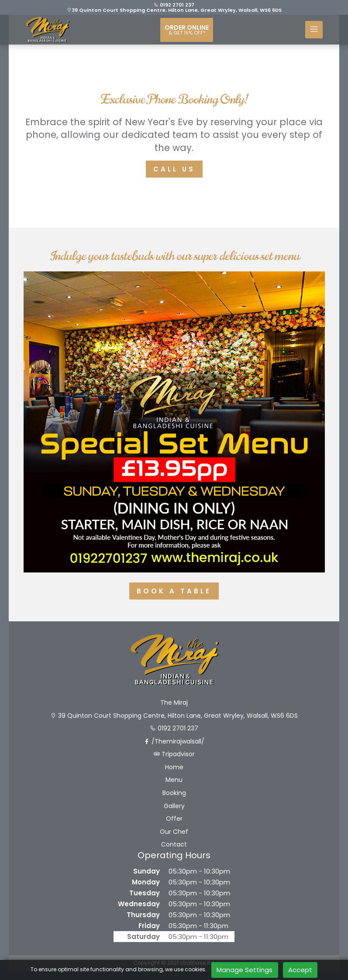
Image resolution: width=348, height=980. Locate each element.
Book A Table (174, 591)
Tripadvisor (174, 754)
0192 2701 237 (174, 5)
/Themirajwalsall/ (174, 742)
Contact (174, 845)
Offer (174, 819)
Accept (300, 970)
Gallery (174, 806)
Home (174, 767)
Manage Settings (245, 970)
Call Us (174, 169)
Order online (187, 30)
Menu (174, 780)
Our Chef (174, 832)
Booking (174, 793)
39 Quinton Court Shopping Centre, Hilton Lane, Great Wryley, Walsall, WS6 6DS (174, 10)
